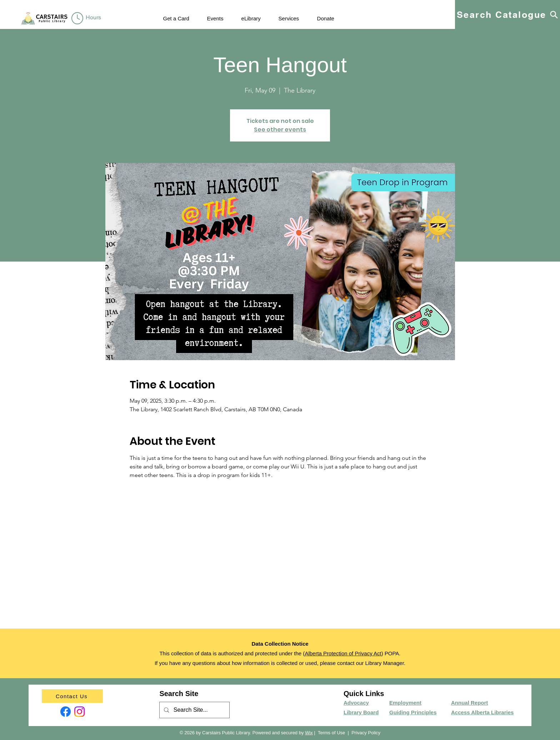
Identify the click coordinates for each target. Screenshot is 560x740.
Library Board (361, 712)
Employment (405, 703)
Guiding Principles (413, 712)
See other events (280, 130)
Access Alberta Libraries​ (482, 712)
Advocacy (356, 703)
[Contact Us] (72, 696)
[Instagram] (79, 712)
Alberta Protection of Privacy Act (343, 653)
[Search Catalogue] (507, 14)
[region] (88, 19)
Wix (309, 733)
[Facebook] (66, 712)
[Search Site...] (194, 710)
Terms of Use (332, 733)
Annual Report (469, 703)
